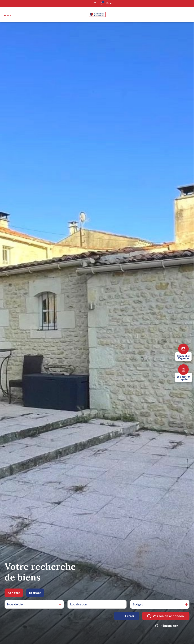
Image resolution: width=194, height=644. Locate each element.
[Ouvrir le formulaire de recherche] (127, 617)
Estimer (35, 594)
